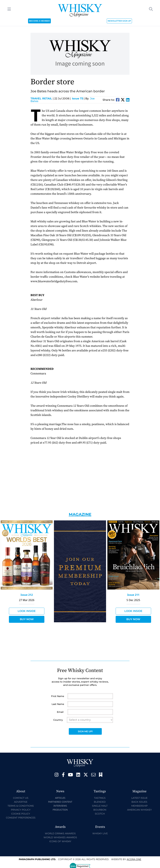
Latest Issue (139, 798)
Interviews (60, 806)
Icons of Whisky (60, 841)
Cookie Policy (21, 814)
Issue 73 (78, 99)
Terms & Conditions (21, 806)
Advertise (21, 802)
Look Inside (27, 611)
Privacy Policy (21, 810)
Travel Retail (42, 99)
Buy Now (27, 619)
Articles (60, 798)
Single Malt (100, 806)
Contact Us (21, 798)
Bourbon (100, 810)
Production (60, 810)
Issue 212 (27, 595)
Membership (139, 806)
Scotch (100, 814)
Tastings (100, 798)
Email (60, 712)
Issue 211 (133, 595)
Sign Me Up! (85, 731)
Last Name (58, 704)
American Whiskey (139, 810)
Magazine (80, 514)
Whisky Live (100, 833)
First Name (58, 696)
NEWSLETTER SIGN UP (119, 21)
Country (58, 720)
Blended (100, 802)
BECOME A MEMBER (39, 21)
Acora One (134, 859)
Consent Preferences (21, 818)
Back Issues (139, 802)
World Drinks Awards (60, 833)
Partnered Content (60, 802)
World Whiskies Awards (60, 837)
